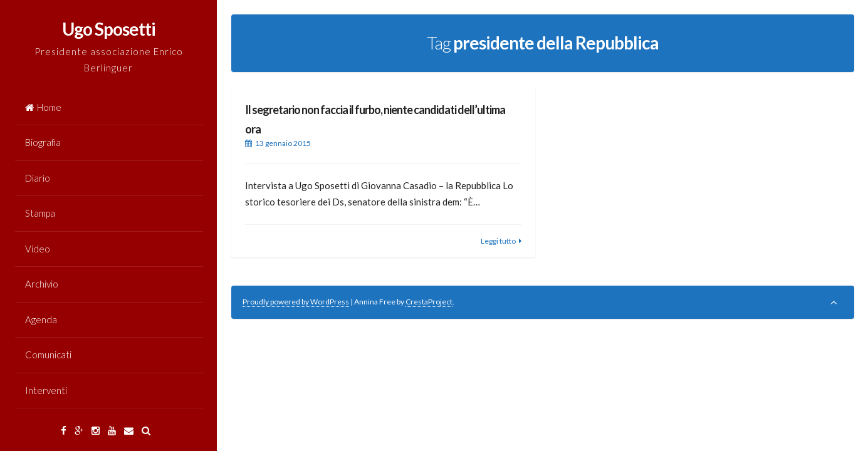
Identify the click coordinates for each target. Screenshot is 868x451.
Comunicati (48, 355)
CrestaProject (429, 302)
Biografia (43, 142)
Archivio (42, 284)
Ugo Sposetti (109, 29)
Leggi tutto (498, 241)
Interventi (46, 390)
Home (43, 107)
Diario (38, 178)
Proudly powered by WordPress (296, 302)
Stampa (40, 213)
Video (38, 249)
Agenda (41, 319)
